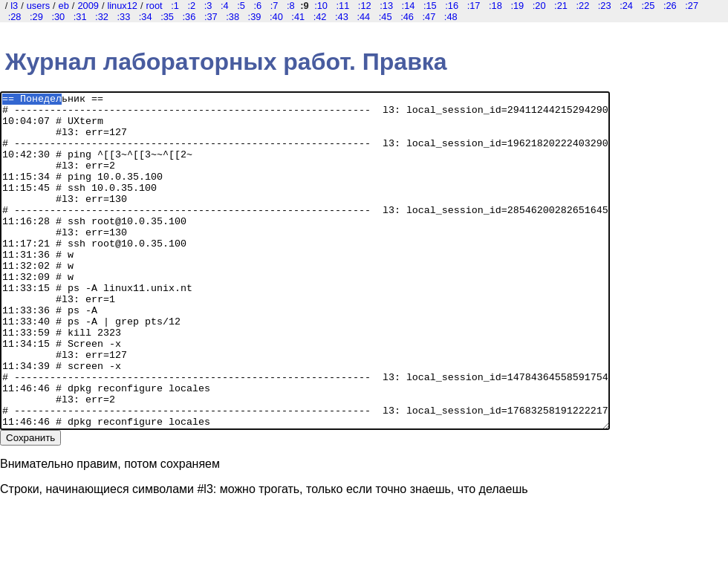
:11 (343, 6)
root (155, 6)
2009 (88, 6)
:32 (102, 17)
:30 (58, 17)
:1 (175, 6)
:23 (605, 6)
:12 (365, 6)
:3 (208, 6)
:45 (386, 17)
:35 (167, 17)
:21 (561, 6)
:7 (274, 6)
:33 (123, 17)
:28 (15, 17)
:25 (649, 6)
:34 (146, 17)
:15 (430, 6)
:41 (298, 17)
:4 (225, 6)
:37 (211, 17)
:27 (692, 6)
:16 (452, 6)
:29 (36, 17)
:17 (474, 6)
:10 (321, 6)
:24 (626, 6)
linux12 (122, 6)
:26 (670, 6)
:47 (429, 17)
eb (64, 6)
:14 (409, 6)
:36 (189, 17)
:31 (80, 17)
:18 (495, 6)
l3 (14, 6)
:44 (363, 17)
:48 (451, 17)
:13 (386, 6)
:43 (342, 17)
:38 (233, 17)
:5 (241, 6)
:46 (407, 17)
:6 (257, 6)
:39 (255, 17)
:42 (320, 17)
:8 (291, 6)
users (38, 6)
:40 (276, 17)
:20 (539, 6)
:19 (517, 6)
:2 (191, 6)
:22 (582, 6)
